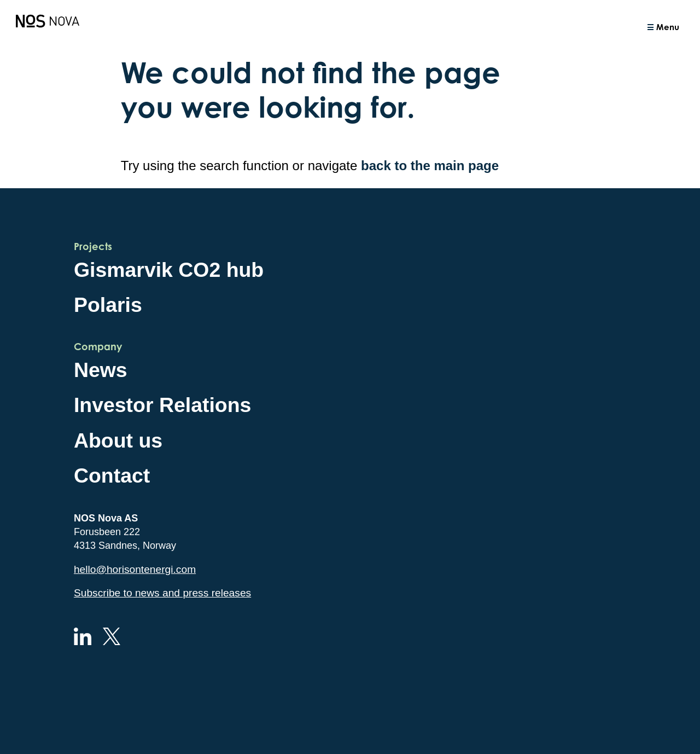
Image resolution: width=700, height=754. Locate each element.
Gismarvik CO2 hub (169, 270)
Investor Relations (162, 405)
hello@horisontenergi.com (135, 569)
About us (118, 440)
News (101, 370)
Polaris (108, 305)
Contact (112, 475)
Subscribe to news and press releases (162, 593)
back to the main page (430, 166)
